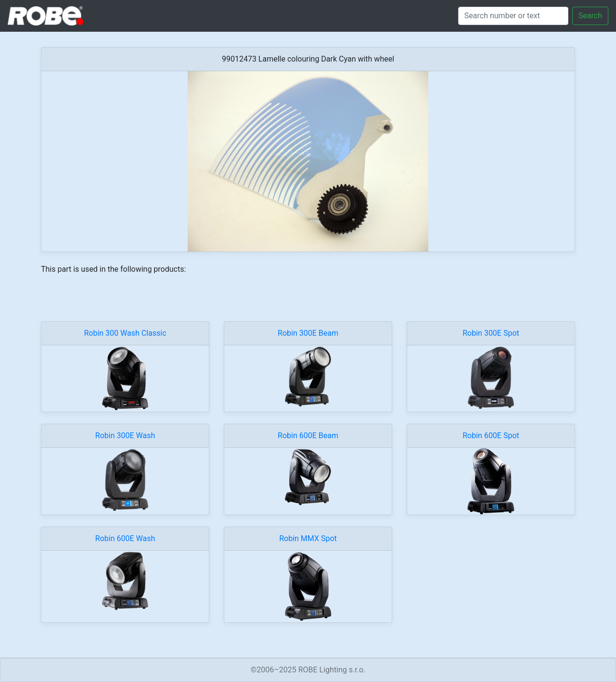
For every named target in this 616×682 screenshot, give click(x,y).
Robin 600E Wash (125, 538)
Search (590, 16)
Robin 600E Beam (308, 436)
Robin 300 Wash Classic (125, 333)
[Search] (513, 16)
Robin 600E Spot (491, 436)
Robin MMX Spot (308, 538)
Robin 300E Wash (125, 436)
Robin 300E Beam (308, 333)
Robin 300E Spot (491, 333)
